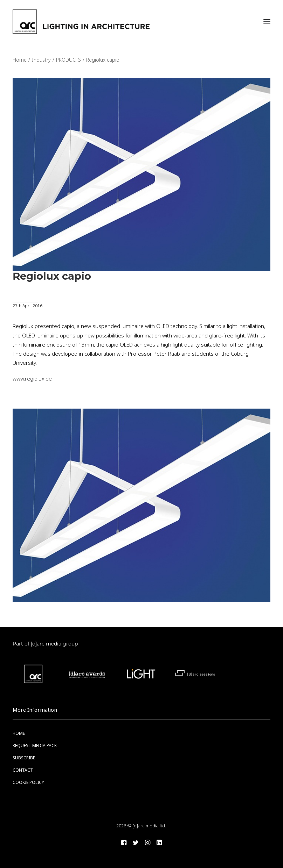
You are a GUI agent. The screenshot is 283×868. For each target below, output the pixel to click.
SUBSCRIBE (24, 758)
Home (20, 60)
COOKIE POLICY (28, 782)
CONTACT (23, 770)
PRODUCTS (68, 60)
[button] (267, 22)
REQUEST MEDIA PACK (35, 746)
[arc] (81, 22)
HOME (19, 733)
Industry (41, 60)
